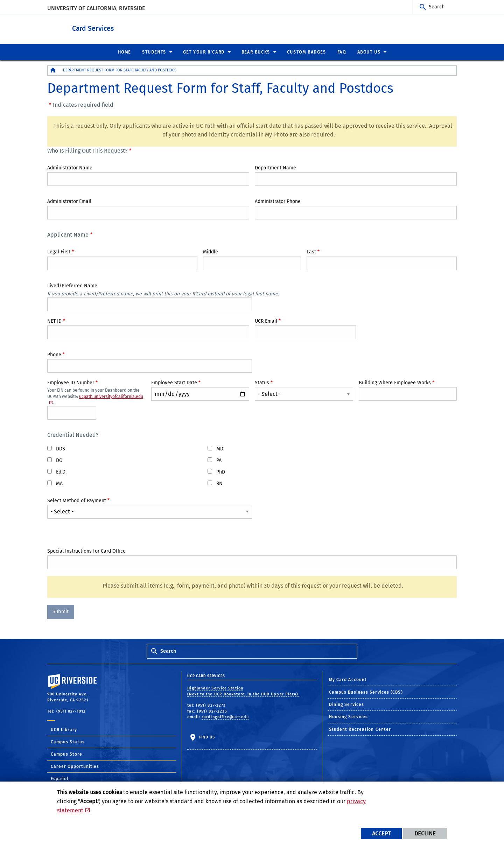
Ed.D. (61, 472)
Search (437, 7)
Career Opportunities (75, 766)
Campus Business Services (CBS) (366, 692)
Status (262, 382)
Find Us (206, 737)
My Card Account (348, 679)
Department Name (275, 167)
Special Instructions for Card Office (86, 551)
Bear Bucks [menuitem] (256, 52)
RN (219, 483)
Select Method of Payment (77, 500)
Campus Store (66, 754)
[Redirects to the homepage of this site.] (53, 70)
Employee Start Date (174, 382)
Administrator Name (70, 167)
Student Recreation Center (360, 729)
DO (59, 460)
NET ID (54, 321)
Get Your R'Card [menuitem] (204, 52)
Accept (381, 833)
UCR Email (266, 321)
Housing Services (349, 716)
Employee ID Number (71, 382)
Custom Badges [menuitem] (307, 52)
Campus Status (68, 742)
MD (220, 448)
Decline (425, 833)
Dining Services (347, 704)
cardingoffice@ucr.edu (225, 717)
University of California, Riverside (96, 8)
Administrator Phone (278, 201)
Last (311, 251)
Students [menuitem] (154, 52)
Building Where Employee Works (395, 382)
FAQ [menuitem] (342, 52)
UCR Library (64, 729)
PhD (221, 472)
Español (60, 778)
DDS (61, 448)
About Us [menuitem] (369, 52)
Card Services (136, 27)
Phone (54, 354)
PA (219, 460)
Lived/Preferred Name (72, 285)
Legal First (59, 251)
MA (59, 483)
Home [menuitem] (124, 52)
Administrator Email (69, 201)
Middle (211, 251)
